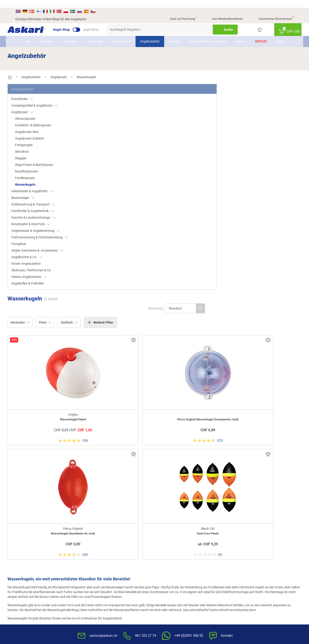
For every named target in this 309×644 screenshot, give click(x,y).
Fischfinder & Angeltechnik (41, 201)
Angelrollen (95, 34)
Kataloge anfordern (124, 466)
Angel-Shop (69, 22)
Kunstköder (30, 89)
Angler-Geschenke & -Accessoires (45, 241)
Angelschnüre (121, 34)
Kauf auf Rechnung (180, 11)
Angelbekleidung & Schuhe (208, 34)
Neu (28, 34)
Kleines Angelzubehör (37, 267)
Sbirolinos (30, 142)
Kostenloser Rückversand (273, 11)
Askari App (117, 481)
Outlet (261, 34)
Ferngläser (27, 234)
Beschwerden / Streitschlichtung (216, 503)
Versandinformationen (42, 596)
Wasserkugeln (33, 175)
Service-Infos (166, 481)
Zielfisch (174, 34)
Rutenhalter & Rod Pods (39, 215)
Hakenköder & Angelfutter (40, 182)
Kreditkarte (259, 466)
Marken (241, 34)
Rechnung (259, 481)
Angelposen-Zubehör (38, 129)
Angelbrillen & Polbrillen (36, 274)
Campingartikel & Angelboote (42, 96)
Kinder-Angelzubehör (34, 254)
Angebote (47, 34)
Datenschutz (213, 473)
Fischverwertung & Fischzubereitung (48, 228)
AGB (208, 458)
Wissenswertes (168, 466)
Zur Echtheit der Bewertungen (178, 503)
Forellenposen (33, 168)
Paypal (256, 473)
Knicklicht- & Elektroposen (41, 116)
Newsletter (117, 458)
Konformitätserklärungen (175, 496)
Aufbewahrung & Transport (41, 195)
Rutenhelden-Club (122, 473)
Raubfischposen (34, 162)
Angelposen (30, 103)
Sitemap (77, 473)
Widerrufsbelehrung (218, 466)
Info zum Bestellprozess (174, 473)
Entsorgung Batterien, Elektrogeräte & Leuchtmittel (224, 483)
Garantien (164, 488)
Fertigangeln (32, 135)
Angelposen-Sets (35, 122)
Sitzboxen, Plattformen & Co (39, 261)
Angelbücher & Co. (35, 248)
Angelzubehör (150, 34)
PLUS (280, 34)
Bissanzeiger (31, 188)
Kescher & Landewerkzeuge (41, 208)
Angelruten (70, 34)
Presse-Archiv (81, 466)
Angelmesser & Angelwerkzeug (44, 221)
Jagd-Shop (99, 22)
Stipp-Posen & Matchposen (42, 155)
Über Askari (79, 458)
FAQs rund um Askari (172, 458)
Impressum (212, 493)
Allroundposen (33, 109)
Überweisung (261, 458)
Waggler (29, 149)
